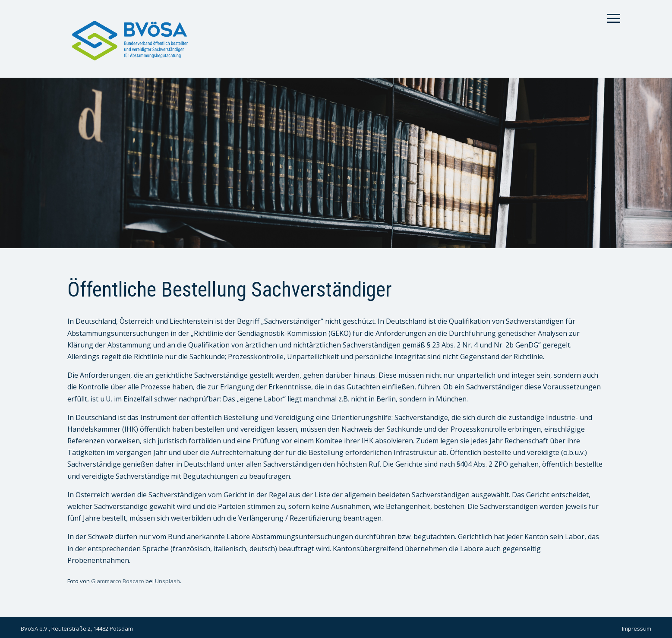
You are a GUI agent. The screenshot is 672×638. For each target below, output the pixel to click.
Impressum (637, 629)
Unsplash (167, 581)
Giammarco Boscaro (118, 581)
